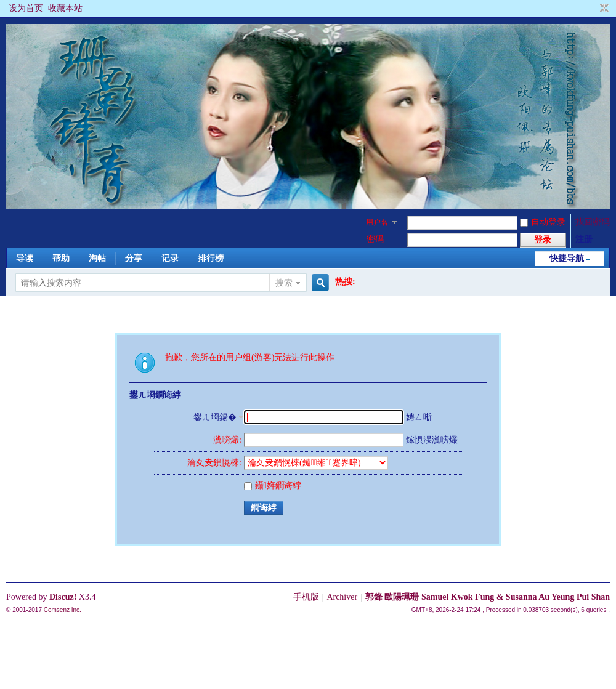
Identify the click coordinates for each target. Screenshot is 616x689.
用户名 (377, 222)
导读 (25, 258)
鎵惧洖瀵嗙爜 (432, 440)
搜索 (284, 283)
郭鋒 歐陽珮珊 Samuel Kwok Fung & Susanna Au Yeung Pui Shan (488, 597)
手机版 (306, 597)
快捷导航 (567, 258)
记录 (170, 258)
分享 (134, 258)
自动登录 (543, 222)
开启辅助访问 (593, 9)
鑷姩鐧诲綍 (273, 486)
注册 (584, 239)
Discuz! (63, 597)
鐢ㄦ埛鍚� (215, 417)
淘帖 (97, 258)
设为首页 (26, 8)
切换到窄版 (603, 9)
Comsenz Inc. (63, 610)
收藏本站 (65, 8)
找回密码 (593, 222)
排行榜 (211, 258)
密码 (375, 239)
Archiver (342, 597)
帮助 (61, 258)
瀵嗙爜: (227, 440)
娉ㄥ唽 (419, 417)
